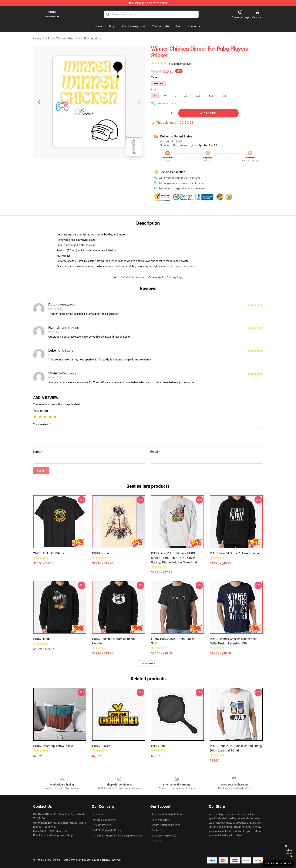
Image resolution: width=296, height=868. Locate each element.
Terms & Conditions (104, 820)
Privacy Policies (102, 825)
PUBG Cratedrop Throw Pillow (53, 746)
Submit (41, 471)
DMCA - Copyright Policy (107, 830)
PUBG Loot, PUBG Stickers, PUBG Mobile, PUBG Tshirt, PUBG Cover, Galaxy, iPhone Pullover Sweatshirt (174, 558)
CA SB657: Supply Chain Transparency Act (118, 836)
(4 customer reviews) (180, 64)
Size (154, 90)
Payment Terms (161, 820)
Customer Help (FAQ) (164, 836)
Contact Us (158, 830)
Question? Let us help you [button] (278, 863)
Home (37, 38)
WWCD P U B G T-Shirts (49, 553)
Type (154, 77)
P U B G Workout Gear (60, 38)
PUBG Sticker (101, 746)
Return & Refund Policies (166, 825)
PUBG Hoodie (42, 639)
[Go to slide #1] (79, 167)
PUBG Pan (158, 746)
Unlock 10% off (289, 852)
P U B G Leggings (90, 38)
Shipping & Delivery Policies (167, 814)
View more (148, 664)
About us (98, 814)
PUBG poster (101, 553)
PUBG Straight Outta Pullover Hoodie (234, 553)
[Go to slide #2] (99, 167)
